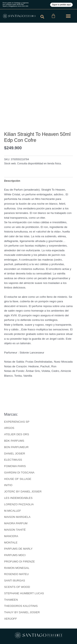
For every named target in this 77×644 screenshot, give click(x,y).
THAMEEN (11, 600)
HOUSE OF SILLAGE (18, 479)
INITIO (8, 485)
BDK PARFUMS (14, 441)
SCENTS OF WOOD (17, 587)
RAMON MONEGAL (17, 568)
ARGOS (9, 428)
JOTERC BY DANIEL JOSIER (23, 492)
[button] (68, 16)
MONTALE (11, 543)
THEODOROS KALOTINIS (21, 606)
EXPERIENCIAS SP (17, 422)
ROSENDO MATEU (16, 574)
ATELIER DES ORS (17, 434)
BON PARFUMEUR (16, 447)
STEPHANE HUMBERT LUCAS (24, 593)
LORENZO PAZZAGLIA (19, 504)
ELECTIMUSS (13, 460)
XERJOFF (10, 619)
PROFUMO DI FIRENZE (20, 562)
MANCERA (11, 536)
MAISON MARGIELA (17, 517)
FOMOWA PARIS (15, 466)
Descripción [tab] (12, 181)
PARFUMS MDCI (15, 555)
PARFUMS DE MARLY (18, 549)
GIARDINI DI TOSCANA (19, 473)
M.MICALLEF (13, 511)
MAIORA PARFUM (16, 523)
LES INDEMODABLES (18, 498)
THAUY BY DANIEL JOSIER (22, 612)
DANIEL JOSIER (15, 454)
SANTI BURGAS (15, 581)
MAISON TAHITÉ (15, 530)
